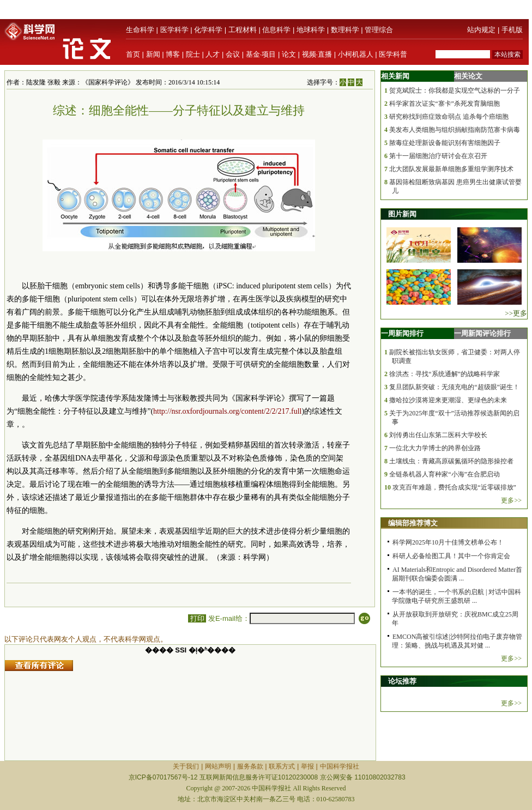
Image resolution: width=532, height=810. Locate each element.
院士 (193, 54)
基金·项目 (261, 54)
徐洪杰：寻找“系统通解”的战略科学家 (445, 374)
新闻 (153, 54)
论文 (289, 54)
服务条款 (250, 766)
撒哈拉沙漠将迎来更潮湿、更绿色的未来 (448, 400)
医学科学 (174, 30)
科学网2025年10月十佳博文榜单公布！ (448, 542)
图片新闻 (402, 214)
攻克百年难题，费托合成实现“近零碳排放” (454, 487)
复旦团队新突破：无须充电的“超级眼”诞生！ (454, 387)
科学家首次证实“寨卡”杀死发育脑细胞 (445, 104)
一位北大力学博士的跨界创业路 (435, 448)
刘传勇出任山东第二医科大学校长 (438, 435)
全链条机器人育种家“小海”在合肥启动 (445, 474)
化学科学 (208, 30)
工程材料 (243, 30)
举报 (307, 766)
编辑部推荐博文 (413, 523)
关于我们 (186, 766)
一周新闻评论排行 (482, 333)
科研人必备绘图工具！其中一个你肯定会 (451, 556)
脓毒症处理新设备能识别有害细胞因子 (445, 143)
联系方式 (282, 766)
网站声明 (218, 766)
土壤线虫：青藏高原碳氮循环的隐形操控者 (451, 461)
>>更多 (516, 313)
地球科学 (311, 30)
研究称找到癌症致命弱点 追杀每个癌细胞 (449, 117)
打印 (197, 618)
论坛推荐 (402, 681)
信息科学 (276, 30)
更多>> (511, 500)
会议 (233, 54)
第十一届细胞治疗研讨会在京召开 (438, 156)
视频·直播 (317, 54)
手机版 (512, 30)
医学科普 (393, 54)
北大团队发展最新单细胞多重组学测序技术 (451, 169)
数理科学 (345, 30)
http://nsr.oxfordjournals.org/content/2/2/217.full (227, 411)
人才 (213, 54)
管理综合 (379, 30)
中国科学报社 (340, 766)
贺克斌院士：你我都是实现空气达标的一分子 (455, 90)
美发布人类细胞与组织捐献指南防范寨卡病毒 (455, 130)
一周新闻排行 (402, 333)
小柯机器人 (356, 54)
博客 (173, 54)
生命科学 (140, 30)
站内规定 (481, 30)
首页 (133, 54)
